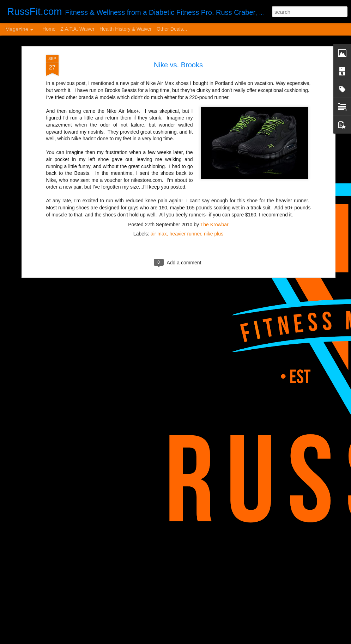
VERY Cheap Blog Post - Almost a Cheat (81, 525)
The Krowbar (214, 143)
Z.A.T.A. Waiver (77, 29)
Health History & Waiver (126, 29)
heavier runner (186, 152)
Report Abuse (242, 640)
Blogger (221, 640)
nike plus (214, 152)
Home (49, 29)
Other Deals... (172, 29)
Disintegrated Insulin (135, 556)
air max (159, 152)
